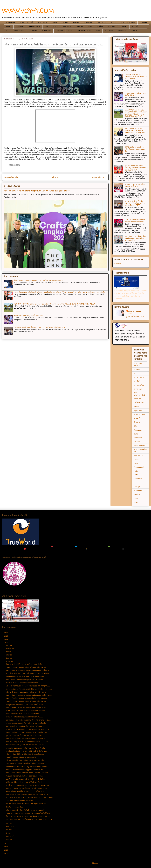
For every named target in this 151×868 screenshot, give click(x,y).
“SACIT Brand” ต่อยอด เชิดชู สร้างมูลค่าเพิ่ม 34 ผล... (27, 667)
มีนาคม (9, 833)
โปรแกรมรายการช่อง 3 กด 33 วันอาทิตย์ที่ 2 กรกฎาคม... (28, 816)
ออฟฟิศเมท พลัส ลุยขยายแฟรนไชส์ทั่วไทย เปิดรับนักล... (27, 779)
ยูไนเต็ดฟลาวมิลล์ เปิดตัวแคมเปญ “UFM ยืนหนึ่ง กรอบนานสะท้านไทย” (135, 168)
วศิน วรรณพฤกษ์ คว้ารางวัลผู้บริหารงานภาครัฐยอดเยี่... (26, 810)
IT (144, 27)
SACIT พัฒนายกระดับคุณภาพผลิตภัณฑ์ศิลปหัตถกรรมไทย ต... (29, 670)
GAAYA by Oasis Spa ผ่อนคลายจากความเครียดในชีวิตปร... (29, 813)
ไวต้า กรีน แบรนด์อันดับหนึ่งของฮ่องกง (20, 801)
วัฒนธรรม (60, 31)
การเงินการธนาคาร (85, 31)
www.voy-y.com (134, 311)
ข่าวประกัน (109, 31)
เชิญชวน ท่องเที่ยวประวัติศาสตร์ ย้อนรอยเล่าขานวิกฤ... (26, 776)
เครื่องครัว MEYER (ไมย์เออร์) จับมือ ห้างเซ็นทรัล (136, 185)
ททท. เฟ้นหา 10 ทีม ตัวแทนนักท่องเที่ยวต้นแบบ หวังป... (27, 708)
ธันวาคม (10, 645)
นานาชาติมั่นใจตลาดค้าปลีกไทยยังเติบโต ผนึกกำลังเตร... (26, 677)
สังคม (98, 31)
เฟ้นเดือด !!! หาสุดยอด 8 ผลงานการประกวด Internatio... (29, 785)
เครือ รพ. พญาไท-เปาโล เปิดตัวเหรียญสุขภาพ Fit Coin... (28, 742)
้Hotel (125, 27)
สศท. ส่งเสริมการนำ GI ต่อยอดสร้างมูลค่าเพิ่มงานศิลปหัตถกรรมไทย (135, 238)
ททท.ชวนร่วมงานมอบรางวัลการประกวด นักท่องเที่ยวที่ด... (27, 723)
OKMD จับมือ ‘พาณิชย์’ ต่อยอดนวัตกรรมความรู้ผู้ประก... (27, 711)
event (66, 22)
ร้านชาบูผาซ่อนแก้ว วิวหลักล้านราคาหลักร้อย (22, 683)
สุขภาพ (114, 22)
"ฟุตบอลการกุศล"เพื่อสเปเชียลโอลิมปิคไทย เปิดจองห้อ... (26, 764)
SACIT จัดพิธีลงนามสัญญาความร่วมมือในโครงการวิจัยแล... (28, 698)
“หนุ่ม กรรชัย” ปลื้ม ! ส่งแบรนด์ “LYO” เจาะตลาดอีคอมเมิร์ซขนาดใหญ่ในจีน (135, 131)
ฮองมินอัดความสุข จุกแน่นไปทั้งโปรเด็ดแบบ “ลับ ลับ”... (26, 745)
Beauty (55, 27)
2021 (7, 847)
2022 (7, 844)
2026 (7, 633)
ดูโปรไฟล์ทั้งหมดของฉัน (135, 317)
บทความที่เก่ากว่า (99, 177)
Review (80, 27)
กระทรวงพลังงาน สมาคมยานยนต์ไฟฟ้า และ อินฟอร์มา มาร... (29, 689)
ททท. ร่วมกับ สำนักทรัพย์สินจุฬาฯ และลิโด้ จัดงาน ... (26, 680)
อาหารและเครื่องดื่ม (128, 22)
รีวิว (8, 31)
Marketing (102, 22)
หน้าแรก (55, 177)
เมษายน (10, 830)
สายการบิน (135, 31)
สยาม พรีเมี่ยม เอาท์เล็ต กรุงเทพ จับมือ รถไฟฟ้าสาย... (26, 792)
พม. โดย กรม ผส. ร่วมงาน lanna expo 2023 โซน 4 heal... (31, 798)
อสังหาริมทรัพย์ (19, 31)
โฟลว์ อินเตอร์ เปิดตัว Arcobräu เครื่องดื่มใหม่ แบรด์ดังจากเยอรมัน (38, 281)
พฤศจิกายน (11, 649)
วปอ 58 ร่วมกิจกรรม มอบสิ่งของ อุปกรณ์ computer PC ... (28, 788)
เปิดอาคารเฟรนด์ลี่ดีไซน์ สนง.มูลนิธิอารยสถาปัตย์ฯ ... (26, 664)
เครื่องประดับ (122, 31)
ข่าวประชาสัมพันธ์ (26, 22)
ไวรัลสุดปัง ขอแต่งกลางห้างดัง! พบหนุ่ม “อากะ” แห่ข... (27, 748)
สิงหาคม (10, 658)
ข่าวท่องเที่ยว (88, 22)
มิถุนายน (10, 823)
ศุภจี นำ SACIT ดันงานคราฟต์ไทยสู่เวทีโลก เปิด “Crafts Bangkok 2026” (37, 191)
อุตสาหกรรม (68, 27)
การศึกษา (143, 22)
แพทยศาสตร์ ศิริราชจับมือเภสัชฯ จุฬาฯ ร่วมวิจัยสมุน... (26, 726)
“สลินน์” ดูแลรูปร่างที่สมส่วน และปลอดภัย (21, 757)
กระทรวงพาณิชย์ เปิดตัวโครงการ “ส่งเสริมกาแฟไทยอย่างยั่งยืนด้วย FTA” (40, 327)
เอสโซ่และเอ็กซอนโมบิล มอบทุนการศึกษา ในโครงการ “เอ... (28, 720)
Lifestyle (11, 22)
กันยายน (10, 655)
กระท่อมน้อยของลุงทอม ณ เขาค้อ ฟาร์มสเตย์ (22, 714)
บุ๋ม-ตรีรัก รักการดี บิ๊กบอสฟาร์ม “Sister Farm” (24, 736)
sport (71, 31)
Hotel (9, 27)
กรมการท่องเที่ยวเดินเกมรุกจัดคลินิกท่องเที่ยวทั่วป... (24, 717)
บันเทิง (90, 27)
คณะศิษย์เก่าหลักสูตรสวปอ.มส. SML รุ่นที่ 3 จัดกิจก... (26, 751)
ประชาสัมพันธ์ (113, 27)
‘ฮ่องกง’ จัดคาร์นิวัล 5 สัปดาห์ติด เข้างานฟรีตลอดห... (26, 754)
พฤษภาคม (10, 827)
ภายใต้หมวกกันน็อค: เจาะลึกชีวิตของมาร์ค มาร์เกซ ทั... (27, 739)
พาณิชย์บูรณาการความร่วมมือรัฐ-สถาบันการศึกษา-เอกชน (26, 767)
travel (76, 22)
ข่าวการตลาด (42, 22)
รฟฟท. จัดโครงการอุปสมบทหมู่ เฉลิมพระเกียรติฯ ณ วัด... (27, 692)
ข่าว (46, 27)
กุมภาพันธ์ (10, 836)
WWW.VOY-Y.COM (28, 11)
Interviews (46, 31)
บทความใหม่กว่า (11, 177)
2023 (7, 643)
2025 (7, 636)
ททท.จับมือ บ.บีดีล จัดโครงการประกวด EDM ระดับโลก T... (28, 795)
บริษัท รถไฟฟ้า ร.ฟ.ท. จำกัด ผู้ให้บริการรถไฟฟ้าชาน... (27, 782)
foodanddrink (34, 27)
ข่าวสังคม (55, 22)
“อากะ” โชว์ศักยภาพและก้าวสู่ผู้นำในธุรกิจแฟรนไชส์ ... (26, 770)
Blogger (95, 863)
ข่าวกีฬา (100, 27)
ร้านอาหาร (20, 27)
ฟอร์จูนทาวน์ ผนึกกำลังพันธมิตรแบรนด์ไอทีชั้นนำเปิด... (26, 705)
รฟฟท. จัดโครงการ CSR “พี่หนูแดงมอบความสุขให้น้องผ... (28, 733)
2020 (7, 850)
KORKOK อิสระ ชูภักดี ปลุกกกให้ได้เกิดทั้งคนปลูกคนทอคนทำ (136, 149)
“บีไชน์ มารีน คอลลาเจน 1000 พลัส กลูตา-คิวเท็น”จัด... (27, 804)
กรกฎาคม (10, 662)
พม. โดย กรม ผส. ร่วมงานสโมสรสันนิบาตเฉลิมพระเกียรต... (29, 674)
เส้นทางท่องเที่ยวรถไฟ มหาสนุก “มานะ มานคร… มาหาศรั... (28, 773)
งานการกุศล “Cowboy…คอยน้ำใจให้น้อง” (29, 316)
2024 (7, 639)
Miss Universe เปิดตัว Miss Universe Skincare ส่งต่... (29, 729)
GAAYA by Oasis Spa (14, 807)
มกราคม (10, 840)
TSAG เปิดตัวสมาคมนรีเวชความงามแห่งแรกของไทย (135, 221)
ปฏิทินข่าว (33, 31)
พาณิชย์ (135, 27)
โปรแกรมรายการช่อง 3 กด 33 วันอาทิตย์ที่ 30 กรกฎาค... (28, 686)
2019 (7, 853)
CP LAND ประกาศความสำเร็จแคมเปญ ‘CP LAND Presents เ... (30, 819)
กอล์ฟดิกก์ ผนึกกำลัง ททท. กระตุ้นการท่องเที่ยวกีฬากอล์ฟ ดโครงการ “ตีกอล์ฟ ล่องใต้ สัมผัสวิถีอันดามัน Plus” (54, 304)
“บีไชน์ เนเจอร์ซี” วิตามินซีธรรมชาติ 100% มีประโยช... (27, 761)
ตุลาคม (9, 652)
